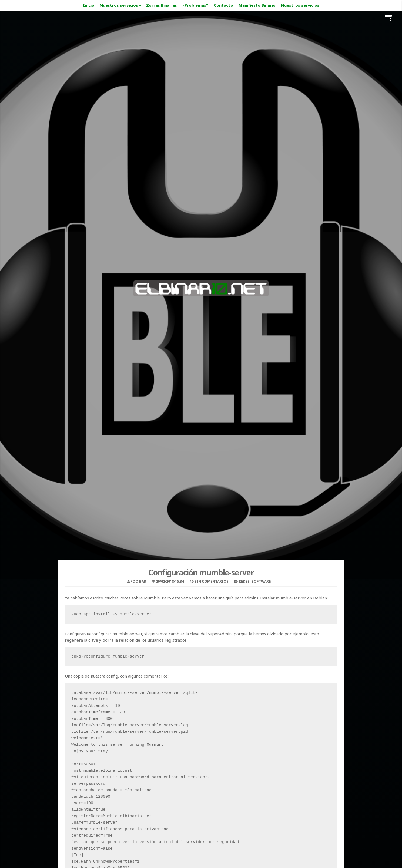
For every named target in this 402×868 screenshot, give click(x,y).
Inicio (89, 5)
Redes (244, 581)
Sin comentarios (212, 581)
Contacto (223, 5)
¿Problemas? (195, 5)
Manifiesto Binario (257, 5)
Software (261, 581)
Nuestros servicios (119, 5)
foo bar (138, 581)
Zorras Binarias (162, 5)
